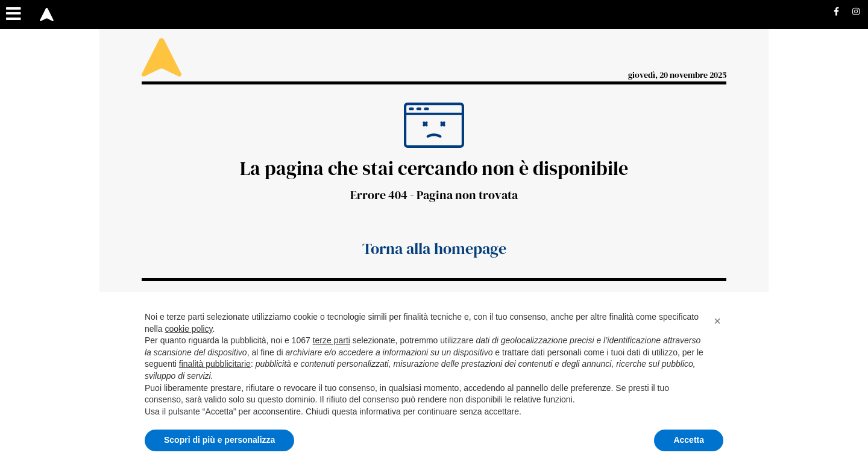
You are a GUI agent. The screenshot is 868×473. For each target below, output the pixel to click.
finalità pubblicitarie (215, 364)
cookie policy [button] (188, 329)
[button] (717, 321)
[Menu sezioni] (14, 14)
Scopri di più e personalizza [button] (219, 440)
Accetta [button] (689, 440)
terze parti (332, 340)
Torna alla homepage (434, 249)
